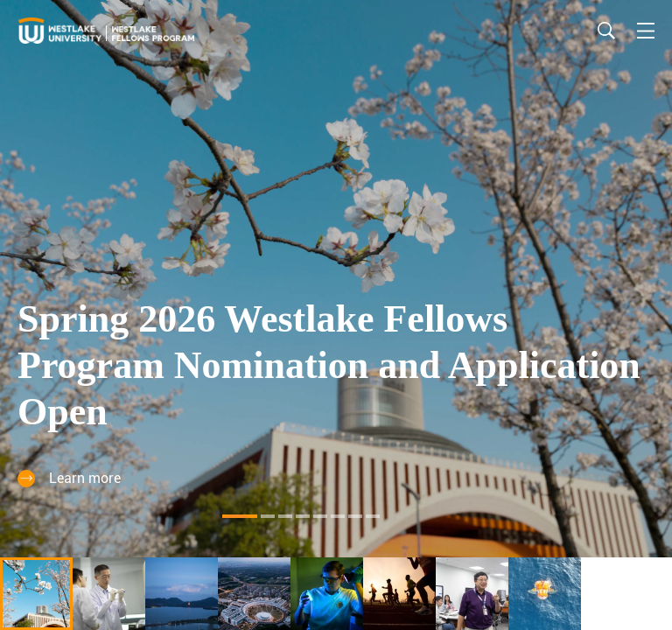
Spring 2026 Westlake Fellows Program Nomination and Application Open (329, 365)
